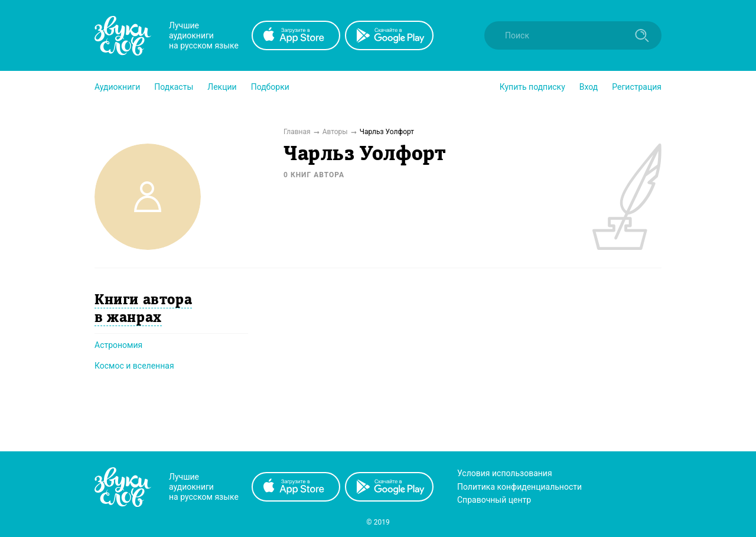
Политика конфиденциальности (519, 487)
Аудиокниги (117, 87)
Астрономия (118, 345)
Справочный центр (494, 500)
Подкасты (174, 87)
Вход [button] (589, 87)
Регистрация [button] (637, 87)
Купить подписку (532, 87)
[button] (117, 87)
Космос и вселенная (134, 366)
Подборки (270, 87)
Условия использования (505, 473)
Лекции (222, 87)
